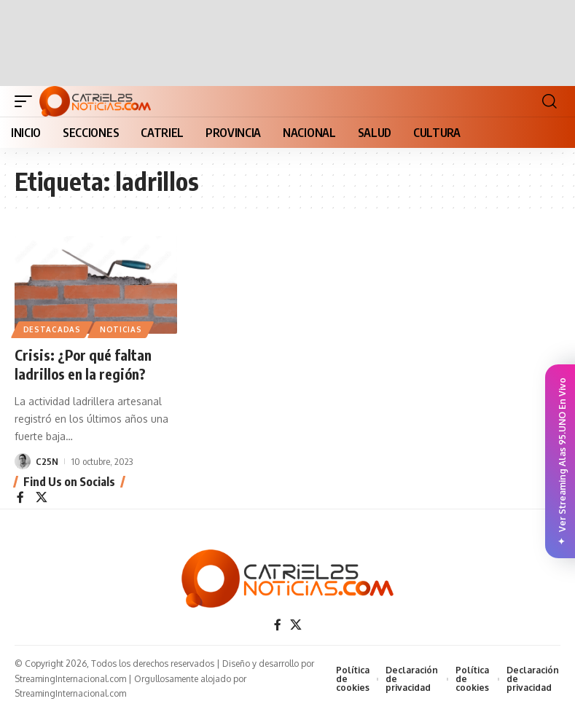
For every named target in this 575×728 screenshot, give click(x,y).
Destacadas (52, 329)
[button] (27, 101)
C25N (47, 461)
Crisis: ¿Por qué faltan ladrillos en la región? (85, 364)
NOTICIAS (122, 329)
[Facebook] (20, 498)
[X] (42, 498)
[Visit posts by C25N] (23, 461)
